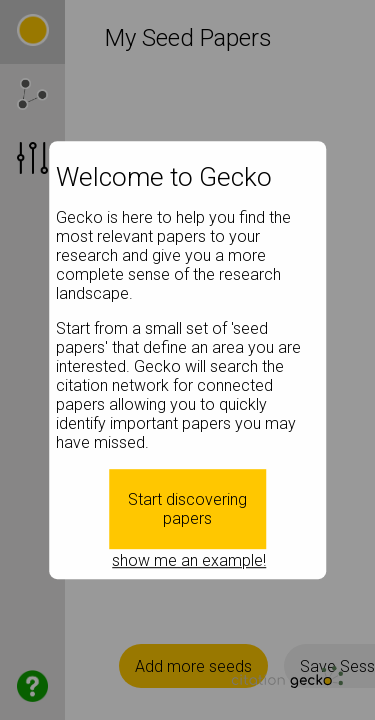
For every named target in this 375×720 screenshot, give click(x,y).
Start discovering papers (187, 509)
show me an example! (189, 560)
